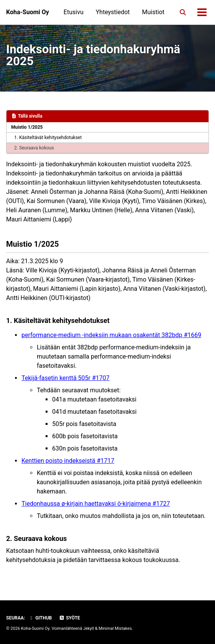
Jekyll (89, 628)
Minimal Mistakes (115, 628)
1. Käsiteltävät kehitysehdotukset (48, 138)
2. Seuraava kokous (34, 148)
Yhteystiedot (113, 12)
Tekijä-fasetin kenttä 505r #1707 (66, 378)
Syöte (70, 618)
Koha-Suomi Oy (28, 12)
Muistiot (153, 12)
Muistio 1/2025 (27, 127)
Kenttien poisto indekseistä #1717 (68, 461)
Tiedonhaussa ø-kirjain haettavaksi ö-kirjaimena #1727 (96, 504)
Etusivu (74, 12)
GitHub (40, 618)
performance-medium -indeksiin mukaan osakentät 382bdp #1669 (111, 335)
